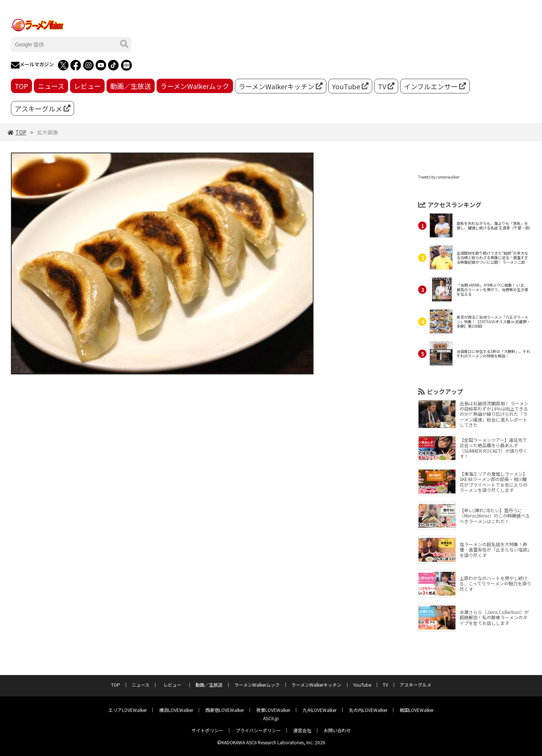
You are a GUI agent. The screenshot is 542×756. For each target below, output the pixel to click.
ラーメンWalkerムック (195, 86)
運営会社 (302, 730)
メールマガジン (32, 65)
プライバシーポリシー (258, 730)
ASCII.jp (271, 718)
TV (386, 86)
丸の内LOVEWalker (368, 710)
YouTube (350, 86)
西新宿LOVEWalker (225, 710)
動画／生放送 (131, 86)
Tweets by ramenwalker (439, 177)
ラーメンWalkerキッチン (281, 86)
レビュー (87, 86)
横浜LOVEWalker (176, 710)
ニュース (51, 86)
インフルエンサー (435, 86)
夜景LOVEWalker (273, 710)
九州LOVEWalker (320, 710)
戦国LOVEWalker (417, 710)
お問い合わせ (337, 730)
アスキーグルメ (43, 108)
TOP (21, 86)
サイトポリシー (207, 730)
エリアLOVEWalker (128, 710)
